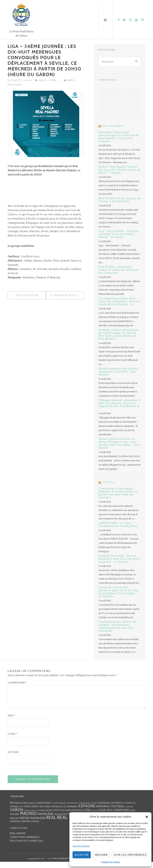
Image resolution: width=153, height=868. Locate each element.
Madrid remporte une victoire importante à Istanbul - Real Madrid (118, 372)
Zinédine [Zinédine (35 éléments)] (15, 828)
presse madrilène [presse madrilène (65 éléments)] (32, 824)
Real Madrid (18, 840)
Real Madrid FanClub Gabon (69, 865)
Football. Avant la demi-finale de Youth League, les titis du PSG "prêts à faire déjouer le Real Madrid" (118, 334)
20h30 (43, 80)
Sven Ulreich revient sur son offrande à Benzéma (31, 295)
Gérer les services (81, 846)
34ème (53, 80)
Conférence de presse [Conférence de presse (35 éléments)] (110, 809)
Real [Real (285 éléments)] (51, 824)
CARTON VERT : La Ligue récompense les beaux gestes (118, 525)
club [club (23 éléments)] (93, 809)
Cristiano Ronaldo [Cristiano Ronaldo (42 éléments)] (51, 813)
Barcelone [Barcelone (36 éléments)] (21, 809)
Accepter (82, 855)
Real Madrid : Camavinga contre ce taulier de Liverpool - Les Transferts (119, 270)
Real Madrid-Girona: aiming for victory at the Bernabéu (120, 200)
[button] (147, 817)
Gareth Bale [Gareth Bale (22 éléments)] (30, 817)
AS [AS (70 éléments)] (12, 809)
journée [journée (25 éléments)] (41, 817)
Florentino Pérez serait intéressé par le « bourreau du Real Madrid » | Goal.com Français (119, 137)
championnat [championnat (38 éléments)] (44, 809)
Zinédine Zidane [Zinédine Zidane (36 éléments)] (30, 828)
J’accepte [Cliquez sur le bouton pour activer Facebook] (120, 106)
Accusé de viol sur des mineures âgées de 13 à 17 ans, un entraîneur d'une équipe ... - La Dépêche (119, 592)
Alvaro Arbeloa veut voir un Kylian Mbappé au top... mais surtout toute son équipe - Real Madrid (119, 443)
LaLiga (28, 80)
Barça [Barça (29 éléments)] (31, 809)
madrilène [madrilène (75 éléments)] (45, 820)
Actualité (15, 80)
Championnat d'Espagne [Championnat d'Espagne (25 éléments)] (65, 809)
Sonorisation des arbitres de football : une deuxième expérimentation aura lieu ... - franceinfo (119, 626)
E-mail (13, 740)
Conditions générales (25, 843)
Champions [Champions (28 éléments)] (84, 809)
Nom (11, 722)
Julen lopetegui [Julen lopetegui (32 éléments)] (55, 816)
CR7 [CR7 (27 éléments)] (21, 813)
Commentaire (17, 683)
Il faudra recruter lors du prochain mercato (68, 295)
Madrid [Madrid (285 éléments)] (28, 820)
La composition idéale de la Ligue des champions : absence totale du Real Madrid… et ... (119, 301)
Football (108, 482)
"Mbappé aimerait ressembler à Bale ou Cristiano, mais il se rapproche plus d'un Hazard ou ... (120, 405)
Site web (13, 758)
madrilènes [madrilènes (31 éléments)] (61, 820)
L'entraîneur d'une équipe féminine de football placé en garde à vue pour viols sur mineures (118, 493)
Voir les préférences (130, 855)
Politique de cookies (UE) (27, 847)
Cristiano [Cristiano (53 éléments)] (31, 813)
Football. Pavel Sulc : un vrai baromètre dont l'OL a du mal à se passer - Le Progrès (119, 559)
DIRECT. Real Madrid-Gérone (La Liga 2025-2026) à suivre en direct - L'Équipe (119, 170)
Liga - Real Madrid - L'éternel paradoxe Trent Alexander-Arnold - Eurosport (119, 234)
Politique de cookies (110, 862)
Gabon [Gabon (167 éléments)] (17, 816)
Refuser (102, 855)
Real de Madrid (112, 126)
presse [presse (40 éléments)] (14, 824)
